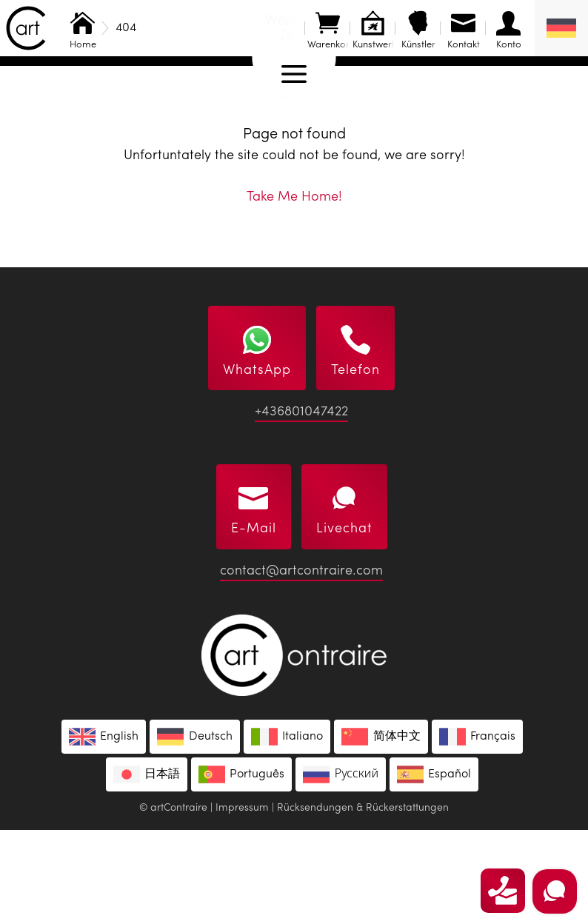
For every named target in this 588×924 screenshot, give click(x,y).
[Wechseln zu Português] (241, 868)
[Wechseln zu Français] (477, 831)
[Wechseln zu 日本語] (147, 868)
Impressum (242, 902)
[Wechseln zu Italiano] (287, 831)
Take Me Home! (294, 291)
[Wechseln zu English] (104, 831)
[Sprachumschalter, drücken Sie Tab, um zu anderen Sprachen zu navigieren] (561, 28)
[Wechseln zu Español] (434, 868)
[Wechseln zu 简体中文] (381, 831)
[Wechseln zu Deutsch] (194, 831)
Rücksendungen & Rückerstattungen (363, 902)
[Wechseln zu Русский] (341, 868)
